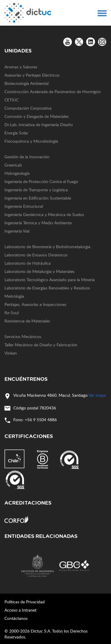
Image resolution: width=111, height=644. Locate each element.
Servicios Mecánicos (23, 336)
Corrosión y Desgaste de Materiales (37, 116)
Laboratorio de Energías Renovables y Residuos (47, 288)
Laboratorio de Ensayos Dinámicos (36, 255)
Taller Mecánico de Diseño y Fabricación (41, 345)
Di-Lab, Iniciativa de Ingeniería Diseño (39, 125)
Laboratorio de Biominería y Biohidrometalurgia (47, 247)
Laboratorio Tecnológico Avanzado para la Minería (50, 280)
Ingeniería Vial (17, 231)
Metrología (14, 296)
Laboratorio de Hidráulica (28, 263)
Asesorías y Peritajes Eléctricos (32, 75)
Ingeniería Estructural (24, 206)
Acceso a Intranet (20, 610)
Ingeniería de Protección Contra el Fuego (41, 181)
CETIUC (12, 100)
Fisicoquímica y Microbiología (31, 141)
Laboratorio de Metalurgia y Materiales (40, 271)
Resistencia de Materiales (27, 321)
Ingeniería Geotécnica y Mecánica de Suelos (44, 214)
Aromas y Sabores (21, 67)
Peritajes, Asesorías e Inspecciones (35, 304)
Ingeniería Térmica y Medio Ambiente (38, 223)
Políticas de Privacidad (25, 602)
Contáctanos (16, 618)
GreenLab (13, 165)
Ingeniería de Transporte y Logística (36, 190)
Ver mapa (97, 395)
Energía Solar (16, 133)
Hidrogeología (17, 173)
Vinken (11, 353)
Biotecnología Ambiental (26, 83)
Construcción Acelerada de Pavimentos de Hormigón (53, 92)
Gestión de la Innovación (27, 157)
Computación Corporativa (28, 108)
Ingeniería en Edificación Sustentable (38, 198)
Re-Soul (12, 313)
